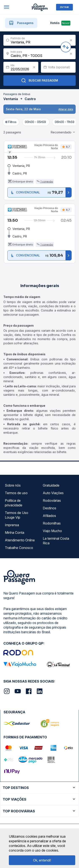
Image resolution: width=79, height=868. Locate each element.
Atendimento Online (20, 540)
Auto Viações (53, 493)
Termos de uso (16, 493)
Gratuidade (51, 485)
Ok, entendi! (42, 860)
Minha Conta (15, 533)
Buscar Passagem (39, 80)
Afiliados (49, 516)
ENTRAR (64, 7)
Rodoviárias (52, 500)
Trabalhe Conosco (19, 548)
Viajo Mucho (52, 531)
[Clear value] (34, 67)
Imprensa (12, 525)
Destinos (50, 508)
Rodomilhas (52, 523)
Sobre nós (13, 485)
